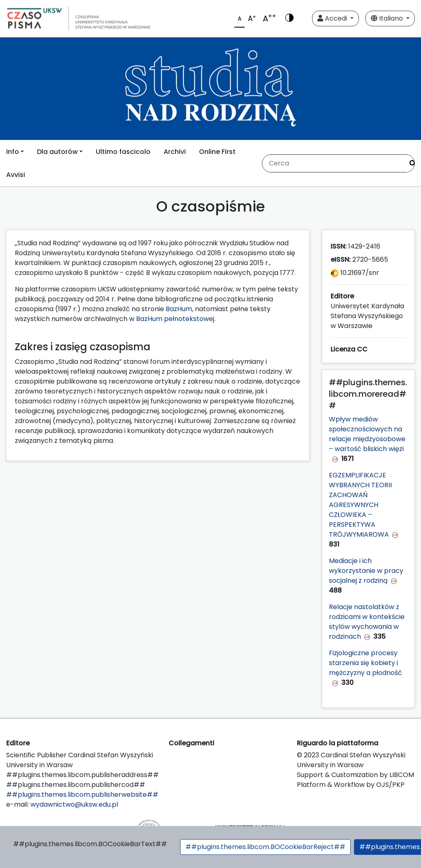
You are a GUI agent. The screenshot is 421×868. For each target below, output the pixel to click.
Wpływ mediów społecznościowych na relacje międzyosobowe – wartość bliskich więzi (367, 434)
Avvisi (16, 175)
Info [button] (13, 152)
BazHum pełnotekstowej (175, 319)
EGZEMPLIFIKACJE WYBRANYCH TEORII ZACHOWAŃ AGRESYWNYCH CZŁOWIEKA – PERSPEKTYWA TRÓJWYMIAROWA (360, 505)
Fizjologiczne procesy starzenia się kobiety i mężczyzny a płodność (365, 663)
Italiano (388, 18)
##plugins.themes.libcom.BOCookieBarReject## (265, 847)
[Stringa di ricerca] (333, 163)
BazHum (179, 309)
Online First (217, 152)
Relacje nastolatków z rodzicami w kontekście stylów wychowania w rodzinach (367, 622)
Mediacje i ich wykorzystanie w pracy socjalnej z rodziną (366, 571)
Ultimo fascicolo (123, 152)
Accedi (333, 18)
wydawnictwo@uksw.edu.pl (74, 804)
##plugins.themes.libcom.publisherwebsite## (82, 795)
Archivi (175, 152)
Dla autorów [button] (57, 152)
